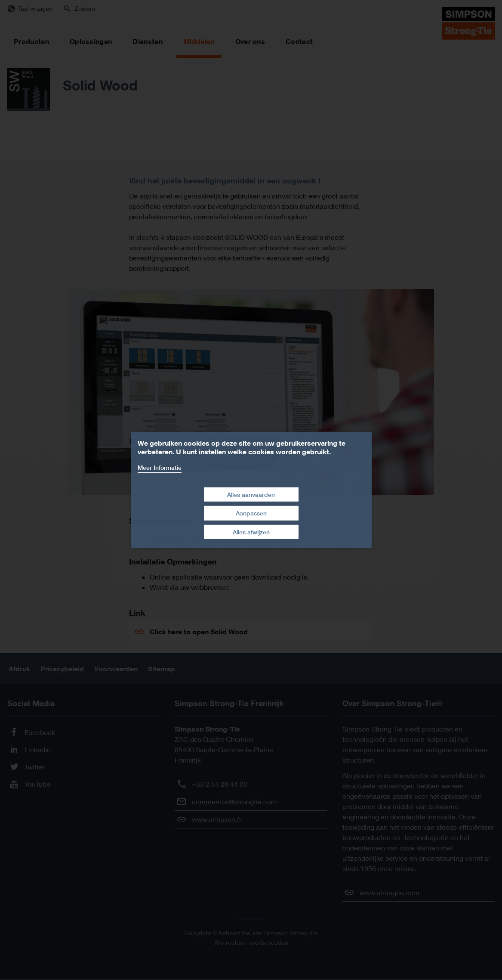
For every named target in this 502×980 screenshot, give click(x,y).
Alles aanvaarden (251, 494)
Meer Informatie (160, 467)
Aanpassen (251, 513)
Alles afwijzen (251, 532)
